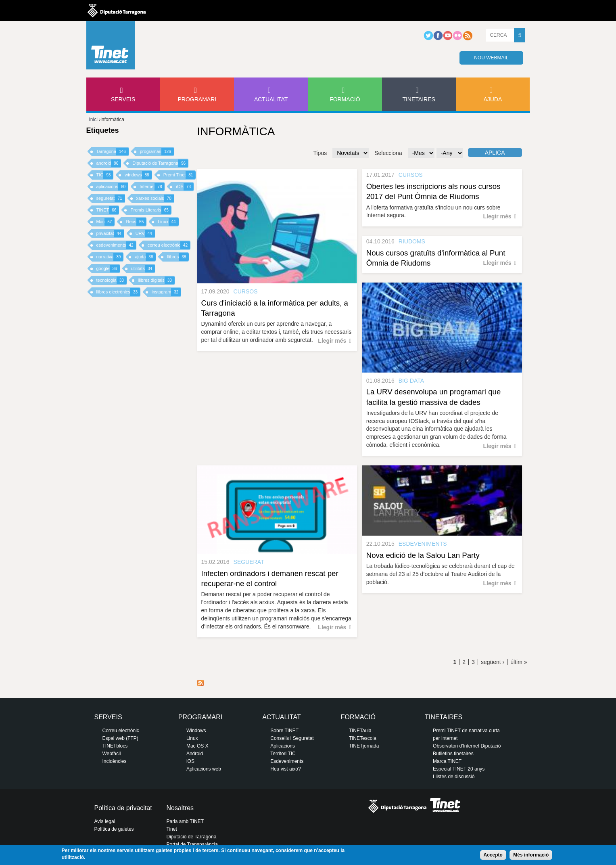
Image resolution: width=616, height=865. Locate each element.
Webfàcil (112, 754)
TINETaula (360, 731)
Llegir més (332, 341)
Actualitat (271, 99)
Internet (152, 187)
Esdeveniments (287, 761)
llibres (178, 257)
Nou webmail (491, 58)
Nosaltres (180, 808)
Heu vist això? (285, 769)
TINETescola (363, 738)
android (109, 163)
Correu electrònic (121, 731)
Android (195, 754)
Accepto (493, 855)
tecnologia (112, 280)
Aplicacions (283, 746)
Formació (345, 99)
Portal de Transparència (192, 844)
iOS (185, 187)
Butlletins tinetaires (453, 754)
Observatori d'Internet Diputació (467, 746)
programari (157, 152)
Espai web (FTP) (120, 738)
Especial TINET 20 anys (459, 769)
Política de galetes (114, 829)
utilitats (143, 269)
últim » (519, 662)
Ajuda (493, 99)
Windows (196, 731)
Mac (106, 222)
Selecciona (388, 153)
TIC (105, 175)
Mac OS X (197, 746)
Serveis (123, 99)
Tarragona (113, 152)
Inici (93, 119)
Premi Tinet (180, 175)
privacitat (110, 234)
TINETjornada (364, 746)
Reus (136, 222)
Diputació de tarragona (117, 10)
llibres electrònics (119, 292)
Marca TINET (447, 761)
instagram (166, 292)
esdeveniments (116, 245)
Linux (168, 222)
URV (145, 234)
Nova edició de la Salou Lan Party (423, 555)
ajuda (145, 257)
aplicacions (113, 187)
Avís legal (105, 821)
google (108, 269)
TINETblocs (115, 746)
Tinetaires (419, 99)
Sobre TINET (284, 731)
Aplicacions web (204, 769)
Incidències (115, 761)
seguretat (111, 198)
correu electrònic (169, 245)
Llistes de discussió (454, 777)
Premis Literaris (151, 210)
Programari (197, 99)
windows (138, 175)
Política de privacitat (123, 808)
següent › (493, 662)
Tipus (320, 153)
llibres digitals (156, 280)
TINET (108, 210)
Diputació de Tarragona (160, 163)
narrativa (110, 257)
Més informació (531, 855)
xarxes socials (155, 198)
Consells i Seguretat (292, 738)
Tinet (172, 829)
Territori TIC (283, 754)
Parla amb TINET (185, 821)
